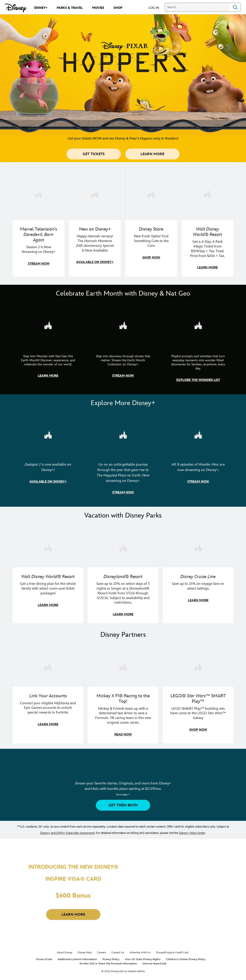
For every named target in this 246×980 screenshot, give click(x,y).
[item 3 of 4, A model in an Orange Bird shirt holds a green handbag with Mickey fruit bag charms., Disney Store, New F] (151, 222)
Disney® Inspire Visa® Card (172, 950)
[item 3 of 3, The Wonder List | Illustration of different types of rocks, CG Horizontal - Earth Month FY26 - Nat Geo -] (198, 346)
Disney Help (85, 950)
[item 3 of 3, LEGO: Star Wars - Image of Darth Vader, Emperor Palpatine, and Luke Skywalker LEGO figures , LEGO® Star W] (198, 693)
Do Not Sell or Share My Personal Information (108, 961)
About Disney (64, 950)
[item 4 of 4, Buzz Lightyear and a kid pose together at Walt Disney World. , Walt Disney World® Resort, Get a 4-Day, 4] (207, 222)
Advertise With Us (140, 950)
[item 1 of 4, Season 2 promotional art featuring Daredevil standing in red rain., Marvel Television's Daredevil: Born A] (39, 222)
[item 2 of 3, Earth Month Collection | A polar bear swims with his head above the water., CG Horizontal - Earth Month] (123, 346)
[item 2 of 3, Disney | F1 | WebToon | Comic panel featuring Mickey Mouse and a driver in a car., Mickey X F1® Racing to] (123, 693)
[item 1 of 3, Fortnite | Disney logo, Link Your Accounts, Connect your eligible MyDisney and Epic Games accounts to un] (48, 693)
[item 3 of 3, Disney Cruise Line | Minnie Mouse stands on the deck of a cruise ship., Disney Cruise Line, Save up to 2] (198, 574)
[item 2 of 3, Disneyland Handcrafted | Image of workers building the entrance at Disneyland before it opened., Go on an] (123, 457)
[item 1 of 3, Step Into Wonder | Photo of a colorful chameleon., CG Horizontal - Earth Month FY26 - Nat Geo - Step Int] (48, 346)
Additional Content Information (77, 957)
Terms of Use (44, 957)
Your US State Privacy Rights (143, 957)
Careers (102, 950)
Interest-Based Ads (154, 961)
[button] (156, 8)
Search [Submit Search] (235, 7)
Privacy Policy (111, 957)
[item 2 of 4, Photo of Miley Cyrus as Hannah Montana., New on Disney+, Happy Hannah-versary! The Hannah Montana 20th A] (95, 222)
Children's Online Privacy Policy (186, 957)
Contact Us (118, 950)
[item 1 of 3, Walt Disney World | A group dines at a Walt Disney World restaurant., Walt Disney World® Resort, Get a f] (48, 574)
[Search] (197, 7)
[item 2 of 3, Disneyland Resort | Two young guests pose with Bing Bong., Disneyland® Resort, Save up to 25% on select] (123, 574)
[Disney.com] (15, 8)
